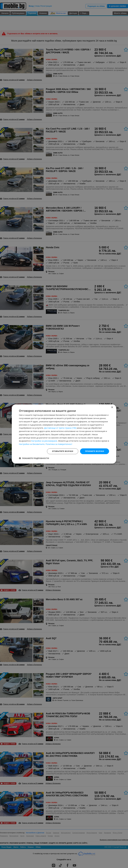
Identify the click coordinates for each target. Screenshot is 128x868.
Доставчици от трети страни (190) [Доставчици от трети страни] (60, 428)
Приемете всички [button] (95, 451)
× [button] (112, 407)
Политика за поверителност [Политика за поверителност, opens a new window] (59, 444)
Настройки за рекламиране (44, 441)
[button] (34, 458)
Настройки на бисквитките (32, 444)
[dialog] (64, 434)
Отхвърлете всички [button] (62, 451)
